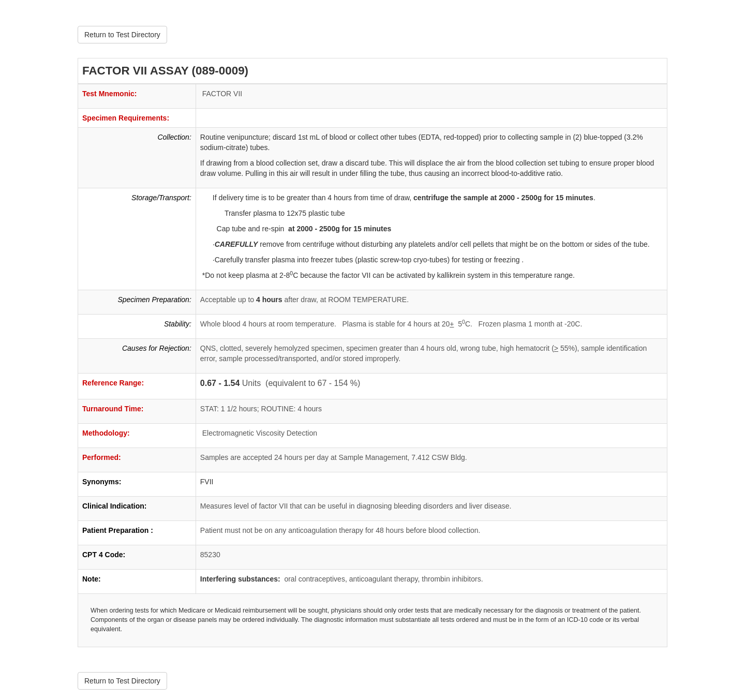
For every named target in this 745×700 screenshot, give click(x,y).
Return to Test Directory (122, 35)
